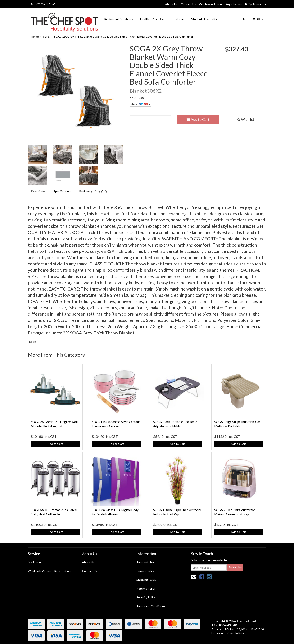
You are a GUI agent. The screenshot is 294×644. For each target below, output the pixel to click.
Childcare (179, 19)
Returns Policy (146, 588)
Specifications (63, 191)
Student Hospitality (204, 19)
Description (39, 191)
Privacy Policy (145, 571)
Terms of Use (145, 562)
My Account (36, 562)
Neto (241, 633)
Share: (141, 104)
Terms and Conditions (151, 606)
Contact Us (188, 4)
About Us (171, 4)
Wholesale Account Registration (220, 4)
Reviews (93, 191)
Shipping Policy (146, 580)
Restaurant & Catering (119, 19)
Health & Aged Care (153, 19)
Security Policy (146, 597)
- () (258, 19)
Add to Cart (198, 119)
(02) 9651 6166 (43, 4)
